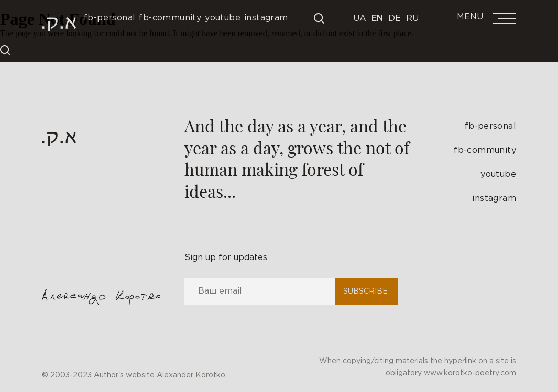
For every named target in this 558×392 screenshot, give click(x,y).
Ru (412, 19)
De (395, 19)
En (377, 19)
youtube (498, 175)
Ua (360, 19)
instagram (494, 199)
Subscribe (365, 292)
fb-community (485, 150)
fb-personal (490, 126)
